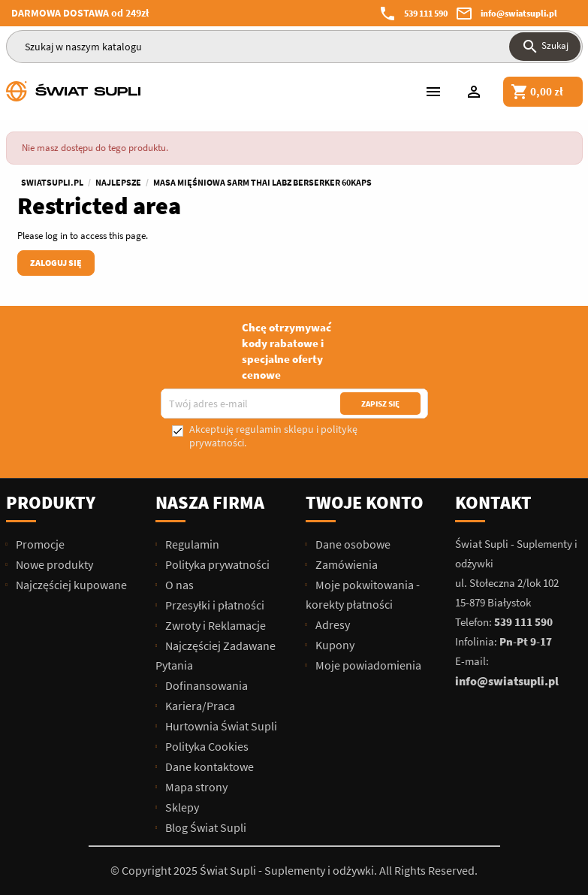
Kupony (334, 645)
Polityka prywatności (216, 564)
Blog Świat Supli (205, 827)
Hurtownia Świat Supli (220, 726)
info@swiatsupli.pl (519, 13)
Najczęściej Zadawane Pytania (216, 655)
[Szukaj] (294, 47)
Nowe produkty (53, 564)
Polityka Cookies (206, 746)
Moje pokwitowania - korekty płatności (363, 594)
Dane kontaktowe (208, 766)
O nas (178, 585)
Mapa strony (195, 787)
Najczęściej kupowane (70, 585)
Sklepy (181, 807)
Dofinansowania (205, 685)
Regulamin (191, 544)
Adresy (332, 624)
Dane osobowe (352, 544)
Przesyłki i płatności (214, 605)
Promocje (39, 544)
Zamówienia (345, 564)
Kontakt (493, 502)
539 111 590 (426, 13)
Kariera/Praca (199, 706)
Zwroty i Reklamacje (214, 625)
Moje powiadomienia (367, 665)
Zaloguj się (56, 263)
